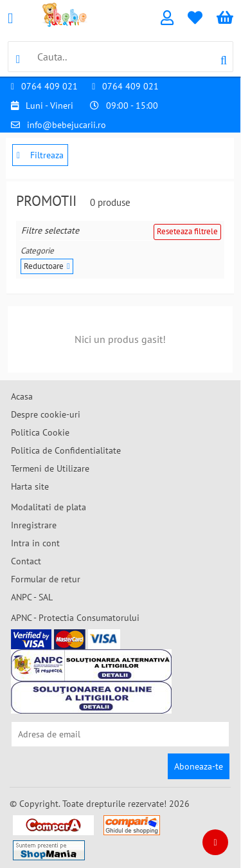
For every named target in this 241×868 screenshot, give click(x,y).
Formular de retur (46, 579)
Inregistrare (34, 525)
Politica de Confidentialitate (66, 450)
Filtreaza (40, 155)
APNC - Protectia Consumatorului (75, 618)
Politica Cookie (40, 432)
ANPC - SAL (32, 597)
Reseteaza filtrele (187, 231)
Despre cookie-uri (46, 414)
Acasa (22, 396)
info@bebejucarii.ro (67, 125)
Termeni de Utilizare (50, 468)
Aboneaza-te (199, 766)
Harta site (30, 486)
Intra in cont (35, 543)
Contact (26, 561)
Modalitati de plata (49, 507)
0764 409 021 (49, 86)
